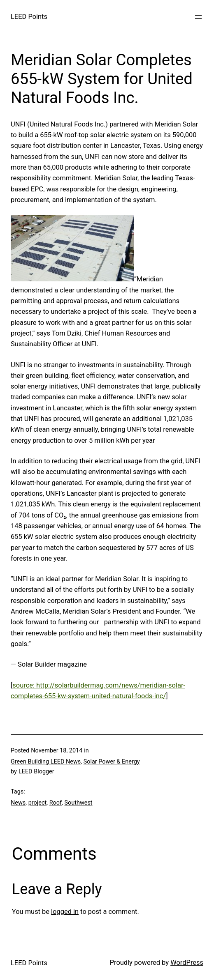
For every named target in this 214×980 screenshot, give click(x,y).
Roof (56, 803)
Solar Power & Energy (112, 762)
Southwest (78, 803)
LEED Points (29, 17)
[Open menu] (198, 17)
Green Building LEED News (46, 762)
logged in (65, 912)
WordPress (187, 963)
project (37, 803)
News (18, 803)
